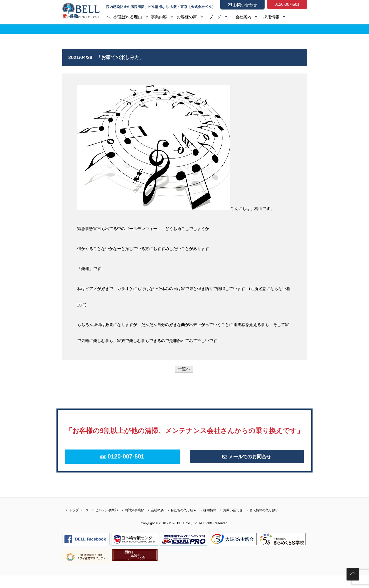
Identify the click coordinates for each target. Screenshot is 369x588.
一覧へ (184, 369)
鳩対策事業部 (131, 523)
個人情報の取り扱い (261, 523)
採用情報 (271, 17)
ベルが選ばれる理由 (124, 17)
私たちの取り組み (180, 523)
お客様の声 (187, 17)
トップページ (75, 523)
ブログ (215, 17)
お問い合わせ (229, 523)
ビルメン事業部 (103, 523)
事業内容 (159, 17)
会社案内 (243, 17)
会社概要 (154, 523)
